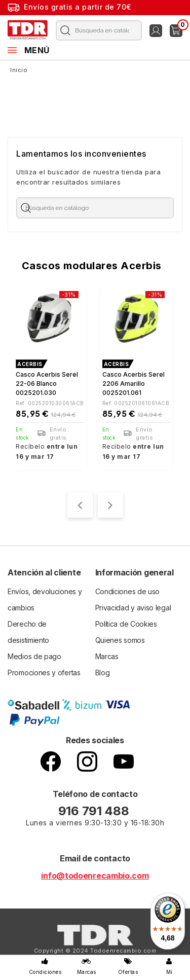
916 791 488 (95, 811)
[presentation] (80, 505)
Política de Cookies (126, 624)
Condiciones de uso (128, 591)
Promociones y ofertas (44, 673)
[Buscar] (97, 30)
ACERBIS (30, 364)
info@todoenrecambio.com (95, 876)
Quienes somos (120, 640)
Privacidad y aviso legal (133, 608)
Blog (103, 673)
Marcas (107, 656)
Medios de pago (34, 656)
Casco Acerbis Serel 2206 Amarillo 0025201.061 (134, 384)
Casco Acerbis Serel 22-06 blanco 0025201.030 (47, 384)
